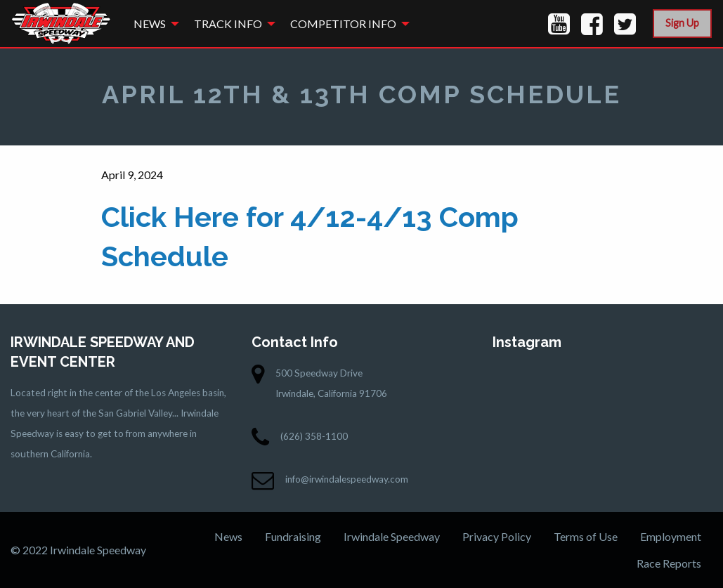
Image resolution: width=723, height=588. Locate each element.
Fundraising (293, 536)
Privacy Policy (497, 536)
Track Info (228, 24)
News (150, 24)
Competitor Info (343, 24)
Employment (671, 536)
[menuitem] (152, 24)
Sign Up (682, 23)
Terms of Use (586, 536)
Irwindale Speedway (392, 536)
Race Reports (669, 563)
